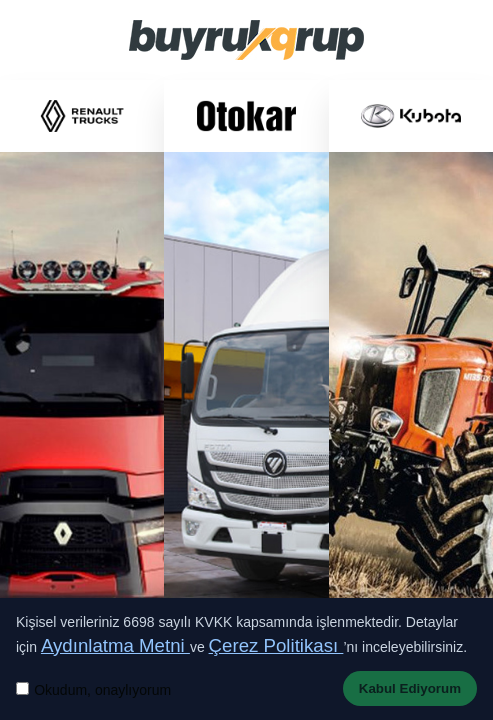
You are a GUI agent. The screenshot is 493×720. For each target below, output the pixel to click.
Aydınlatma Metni (115, 645)
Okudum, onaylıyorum (102, 690)
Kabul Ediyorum (410, 688)
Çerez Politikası (276, 645)
